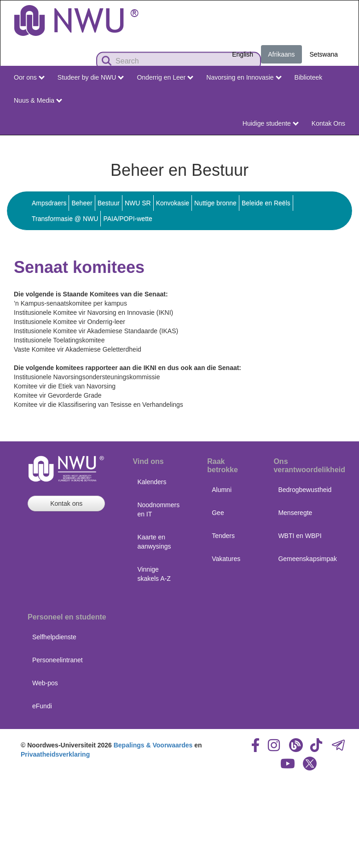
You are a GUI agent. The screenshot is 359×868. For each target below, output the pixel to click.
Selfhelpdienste (54, 637)
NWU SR (138, 203)
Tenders (223, 536)
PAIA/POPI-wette (127, 219)
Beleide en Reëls (266, 203)
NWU (338, 144)
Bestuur (109, 203)
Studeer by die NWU (91, 77)
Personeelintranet (58, 660)
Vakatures (226, 559)
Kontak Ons (328, 123)
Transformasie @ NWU (65, 219)
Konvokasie (173, 203)
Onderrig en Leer (165, 77)
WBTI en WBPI (300, 536)
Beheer (82, 203)
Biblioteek (309, 77)
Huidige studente (271, 123)
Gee (218, 513)
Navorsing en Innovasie (244, 77)
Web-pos (45, 683)
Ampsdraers (49, 203)
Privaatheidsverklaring (55, 754)
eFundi (42, 706)
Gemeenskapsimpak (307, 559)
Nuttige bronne (215, 203)
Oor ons (29, 77)
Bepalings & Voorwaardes (153, 745)
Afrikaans (281, 54)
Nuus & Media (38, 100)
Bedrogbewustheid (305, 490)
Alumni (222, 490)
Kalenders (152, 482)
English (243, 54)
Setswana (324, 54)
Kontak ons (66, 503)
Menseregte (295, 513)
